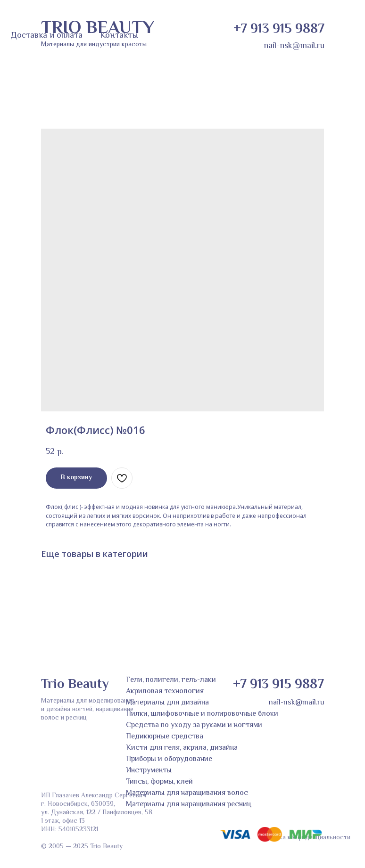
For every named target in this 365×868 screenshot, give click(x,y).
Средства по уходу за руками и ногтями (194, 725)
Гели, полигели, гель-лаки (171, 680)
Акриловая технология (165, 692)
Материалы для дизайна (167, 703)
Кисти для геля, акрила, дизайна (182, 748)
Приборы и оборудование (169, 759)
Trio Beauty (75, 685)
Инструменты (149, 771)
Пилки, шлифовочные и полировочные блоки (202, 714)
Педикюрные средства (165, 737)
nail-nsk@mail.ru (294, 46)
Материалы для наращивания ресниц (189, 805)
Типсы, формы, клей (159, 782)
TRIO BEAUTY (98, 29)
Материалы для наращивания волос (187, 793)
